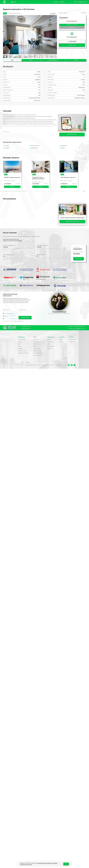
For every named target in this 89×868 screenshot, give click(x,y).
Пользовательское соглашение (41, 365)
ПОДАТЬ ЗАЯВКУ (79, 259)
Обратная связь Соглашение (57, 365)
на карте (53, 13)
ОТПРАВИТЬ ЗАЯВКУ (25, 318)
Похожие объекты (53, 60)
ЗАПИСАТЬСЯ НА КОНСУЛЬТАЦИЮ (72, 222)
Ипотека (76, 60)
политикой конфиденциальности (10, 314)
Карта (31, 60)
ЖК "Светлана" (5, 10)
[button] (55, 35)
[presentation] (85, 159)
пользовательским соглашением (44, 863)
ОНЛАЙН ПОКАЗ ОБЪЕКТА (72, 134)
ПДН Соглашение (49, 365)
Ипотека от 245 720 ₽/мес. (72, 21)
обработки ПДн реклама (13, 319)
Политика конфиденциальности (31, 365)
